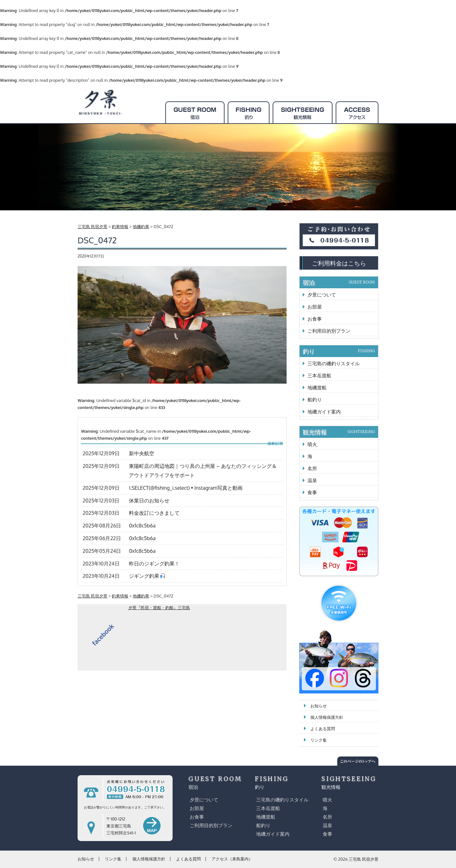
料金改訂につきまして (154, 513)
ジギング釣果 (147, 576)
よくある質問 (323, 729)
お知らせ (319, 706)
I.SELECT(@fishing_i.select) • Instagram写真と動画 (186, 488)
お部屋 (315, 307)
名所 (312, 468)
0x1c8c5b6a (142, 526)
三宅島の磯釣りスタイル (334, 364)
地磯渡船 (317, 388)
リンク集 (319, 740)
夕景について (322, 295)
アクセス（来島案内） (232, 859)
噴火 (312, 444)
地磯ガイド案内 (324, 412)
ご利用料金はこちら (339, 263)
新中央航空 (142, 453)
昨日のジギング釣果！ (154, 564)
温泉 (312, 480)
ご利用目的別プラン (329, 331)
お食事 (315, 319)
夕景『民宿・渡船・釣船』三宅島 (159, 608)
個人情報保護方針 (327, 717)
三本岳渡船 (319, 376)
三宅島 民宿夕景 (364, 859)
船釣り (315, 400)
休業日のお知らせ (149, 501)
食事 (312, 492)
